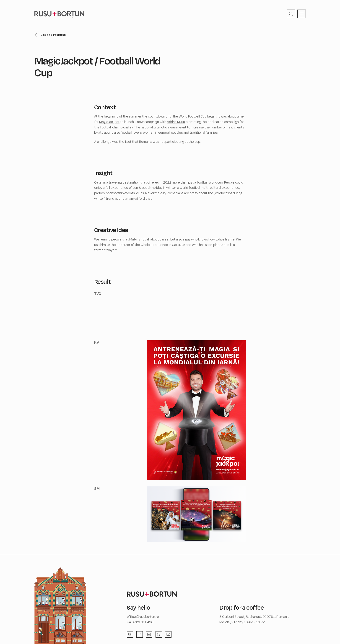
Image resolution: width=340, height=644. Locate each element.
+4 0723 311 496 (140, 622)
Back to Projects (53, 35)
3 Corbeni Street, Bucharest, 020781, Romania (254, 617)
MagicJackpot (109, 122)
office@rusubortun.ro (143, 617)
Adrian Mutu (176, 122)
